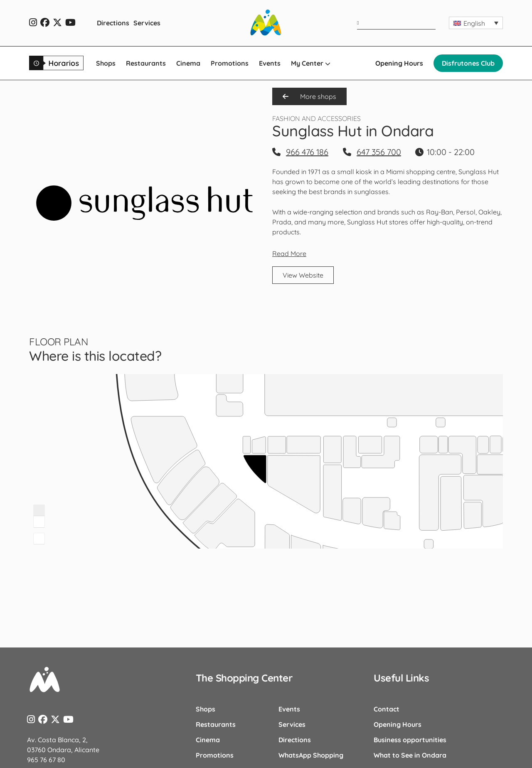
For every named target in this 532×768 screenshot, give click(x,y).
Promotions (230, 63)
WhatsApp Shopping (311, 755)
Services (147, 23)
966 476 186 (307, 152)
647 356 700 (379, 152)
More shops (309, 96)
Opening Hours (399, 63)
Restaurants (146, 63)
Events (270, 63)
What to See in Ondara (410, 755)
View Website (303, 275)
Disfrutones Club (468, 63)
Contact (387, 709)
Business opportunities (410, 740)
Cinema (188, 63)
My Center (311, 63)
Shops (106, 63)
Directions (113, 23)
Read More (289, 254)
